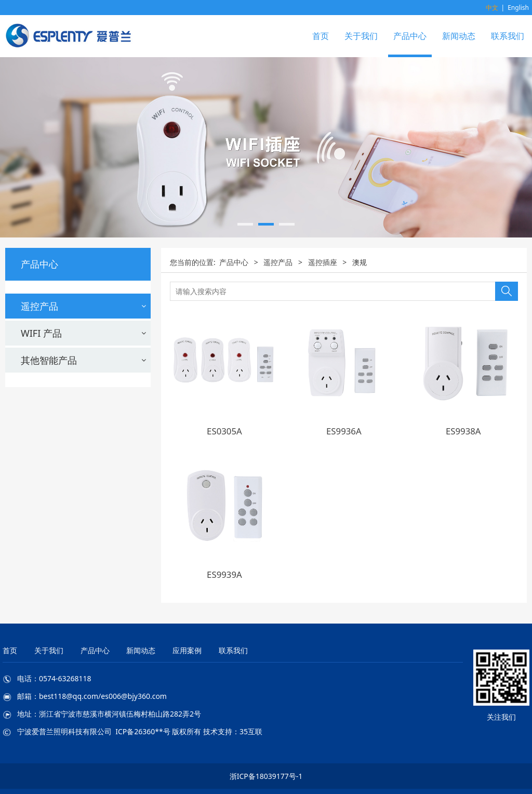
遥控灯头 (36, 453)
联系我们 (508, 36)
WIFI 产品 (41, 499)
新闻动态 (459, 36)
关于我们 (361, 36)
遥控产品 (39, 306)
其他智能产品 (49, 526)
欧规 (29, 392)
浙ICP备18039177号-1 (266, 776)
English (518, 8)
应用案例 (187, 650)
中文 (492, 8)
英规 (29, 420)
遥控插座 (36, 330)
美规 (29, 378)
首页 (321, 36)
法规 (29, 364)
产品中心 (410, 36)
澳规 (29, 350)
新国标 (32, 434)
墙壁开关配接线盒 (52, 472)
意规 (29, 406)
